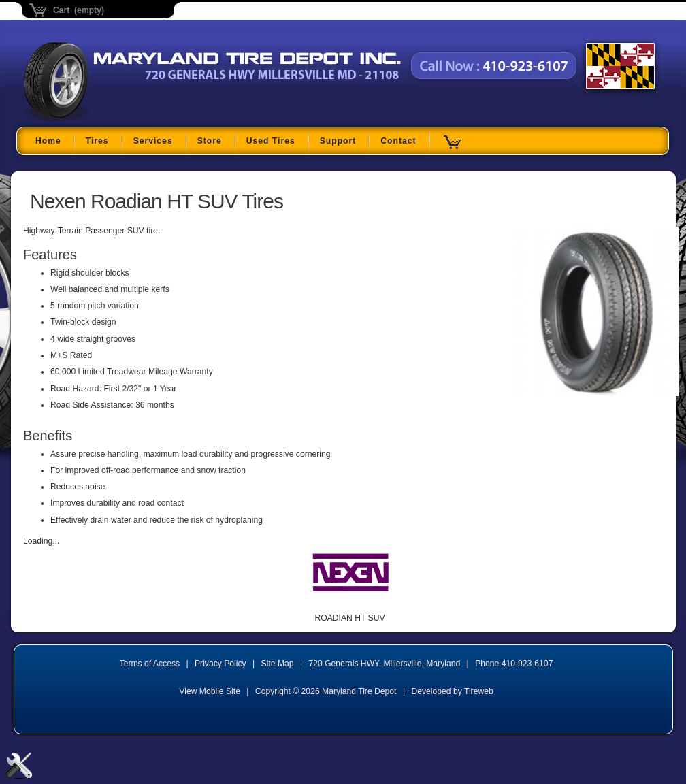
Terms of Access (150, 664)
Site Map (278, 664)
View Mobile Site (210, 691)
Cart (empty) (79, 10)
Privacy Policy (220, 664)
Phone (514, 664)
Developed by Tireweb (452, 691)
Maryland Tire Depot (109, 119)
